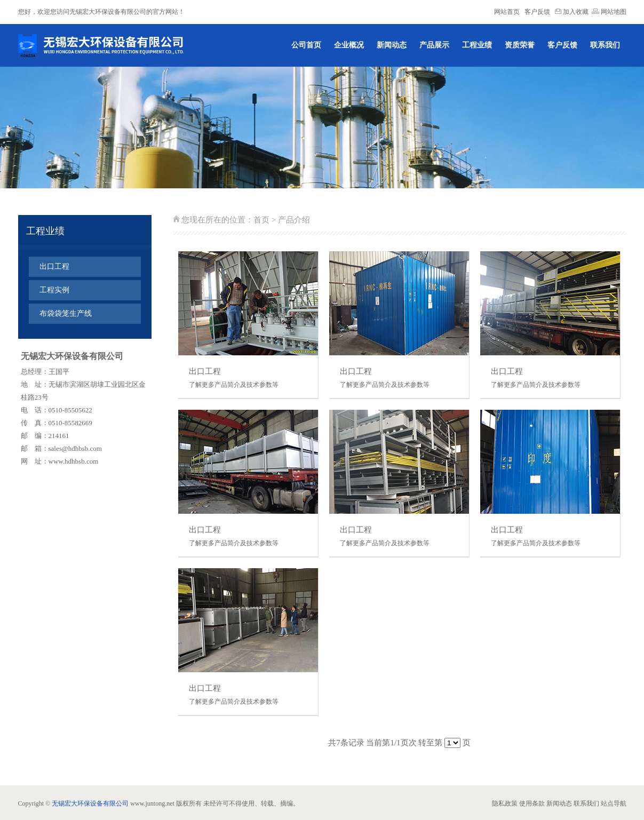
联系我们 (605, 45)
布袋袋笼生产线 (66, 313)
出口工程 (54, 266)
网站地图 (609, 12)
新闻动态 (392, 45)
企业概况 (349, 45)
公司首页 (306, 45)
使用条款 (532, 803)
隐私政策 (505, 803)
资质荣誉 (520, 45)
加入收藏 (572, 12)
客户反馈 (537, 12)
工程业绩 (477, 45)
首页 (261, 220)
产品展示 (434, 45)
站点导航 (614, 803)
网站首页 (507, 12)
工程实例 (54, 290)
